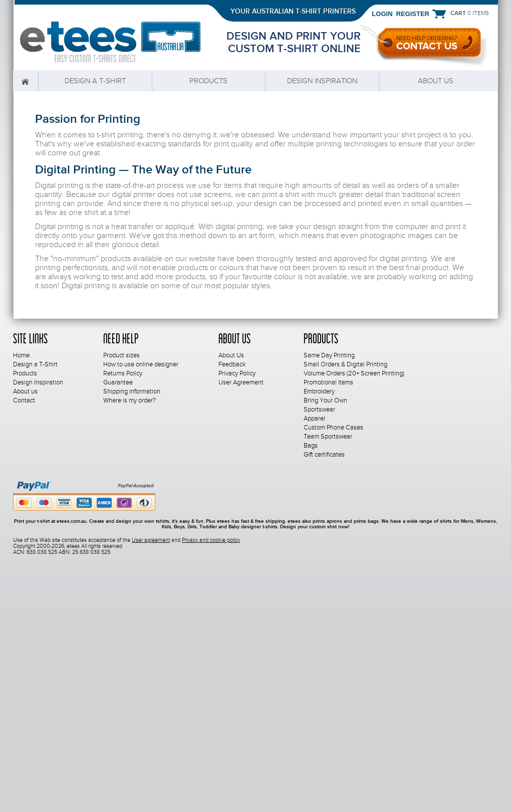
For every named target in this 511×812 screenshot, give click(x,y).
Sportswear (319, 410)
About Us (231, 355)
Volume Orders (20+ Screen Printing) (354, 373)
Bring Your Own (325, 400)
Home (26, 81)
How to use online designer (141, 364)
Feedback (232, 364)
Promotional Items (328, 382)
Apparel (314, 419)
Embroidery (319, 391)
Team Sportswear (328, 437)
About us (436, 81)
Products (208, 81)
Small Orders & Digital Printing (345, 364)
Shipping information (132, 391)
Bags (311, 446)
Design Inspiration (322, 81)
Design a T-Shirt (95, 81)
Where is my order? (130, 400)
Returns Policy (123, 373)
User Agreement (241, 382)
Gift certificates (324, 455)
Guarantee (118, 382)
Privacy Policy (237, 373)
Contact (24, 400)
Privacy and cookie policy (211, 540)
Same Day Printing (329, 355)
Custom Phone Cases (333, 428)
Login (382, 14)
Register (413, 14)
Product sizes (121, 355)
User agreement (151, 540)
